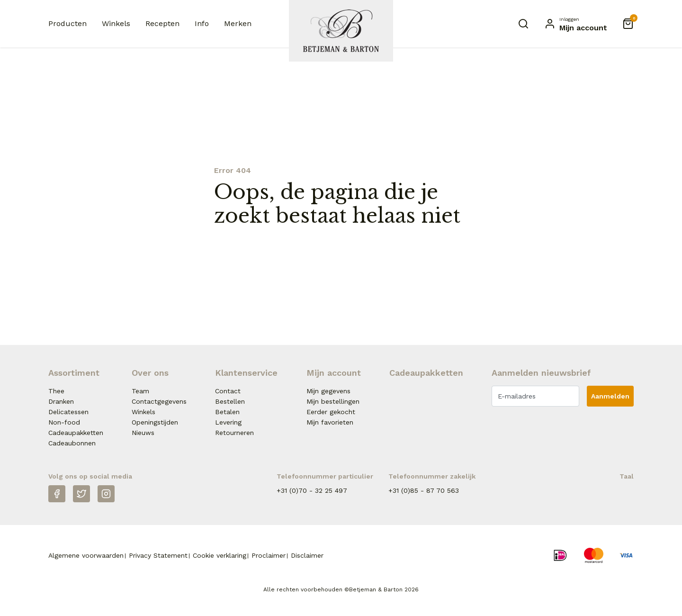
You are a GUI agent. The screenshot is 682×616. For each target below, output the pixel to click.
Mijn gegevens (328, 391)
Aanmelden (610, 396)
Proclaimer (269, 555)
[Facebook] (57, 494)
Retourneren (234, 433)
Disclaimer (307, 555)
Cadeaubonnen (72, 443)
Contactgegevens (159, 401)
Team (140, 391)
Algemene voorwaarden (86, 555)
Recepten (162, 23)
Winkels (116, 23)
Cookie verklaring (220, 555)
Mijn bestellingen (333, 401)
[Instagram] (106, 494)
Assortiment (74, 373)
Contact (228, 391)
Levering (228, 422)
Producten (67, 23)
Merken (238, 23)
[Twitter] (81, 494)
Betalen (227, 412)
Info (202, 23)
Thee (56, 391)
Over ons (150, 373)
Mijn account (334, 373)
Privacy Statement (158, 555)
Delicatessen (68, 412)
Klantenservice (246, 373)
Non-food (64, 422)
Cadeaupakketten (76, 433)
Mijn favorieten (330, 422)
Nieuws (143, 433)
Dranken (61, 401)
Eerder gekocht (331, 412)
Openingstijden (155, 422)
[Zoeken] (523, 24)
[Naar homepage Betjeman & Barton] (341, 31)
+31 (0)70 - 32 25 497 (312, 490)
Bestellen (230, 401)
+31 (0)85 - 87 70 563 (424, 490)
